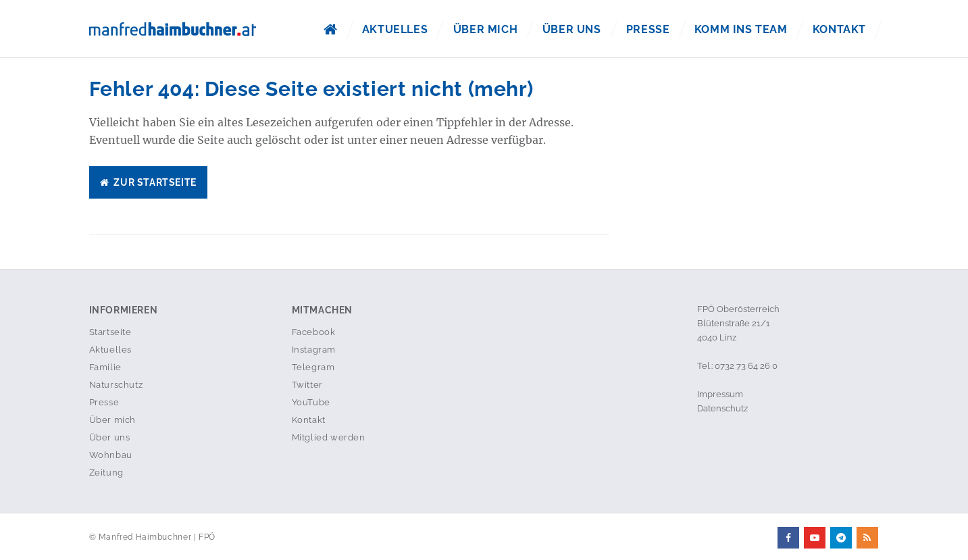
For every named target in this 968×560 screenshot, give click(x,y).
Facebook (314, 332)
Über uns (572, 29)
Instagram (314, 350)
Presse (648, 29)
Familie (105, 367)
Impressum (720, 394)
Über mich (485, 29)
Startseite (110, 332)
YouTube (311, 402)
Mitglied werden (329, 437)
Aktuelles (395, 29)
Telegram (313, 367)
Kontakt (839, 29)
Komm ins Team (741, 29)
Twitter (307, 385)
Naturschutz (116, 385)
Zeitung (106, 473)
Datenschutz (722, 408)
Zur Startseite (148, 182)
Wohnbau (111, 455)
